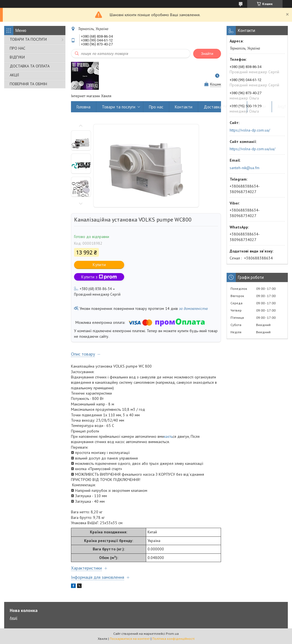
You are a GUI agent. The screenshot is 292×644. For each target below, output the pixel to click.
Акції (282, 107)
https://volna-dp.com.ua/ (250, 130)
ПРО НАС (18, 48)
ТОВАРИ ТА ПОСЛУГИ (28, 39)
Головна (84, 107)
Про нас (156, 107)
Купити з (99, 277)
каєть (168, 436)
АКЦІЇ (14, 75)
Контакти (184, 107)
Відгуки (259, 107)
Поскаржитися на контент (130, 639)
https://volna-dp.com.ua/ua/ (252, 149)
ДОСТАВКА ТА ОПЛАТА (30, 66)
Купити (99, 265)
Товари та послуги (119, 107)
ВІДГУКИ (17, 57)
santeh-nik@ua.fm (245, 168)
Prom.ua (172, 634)
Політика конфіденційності (173, 639)
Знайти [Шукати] (207, 54)
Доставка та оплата (223, 107)
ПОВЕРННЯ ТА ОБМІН (28, 84)
